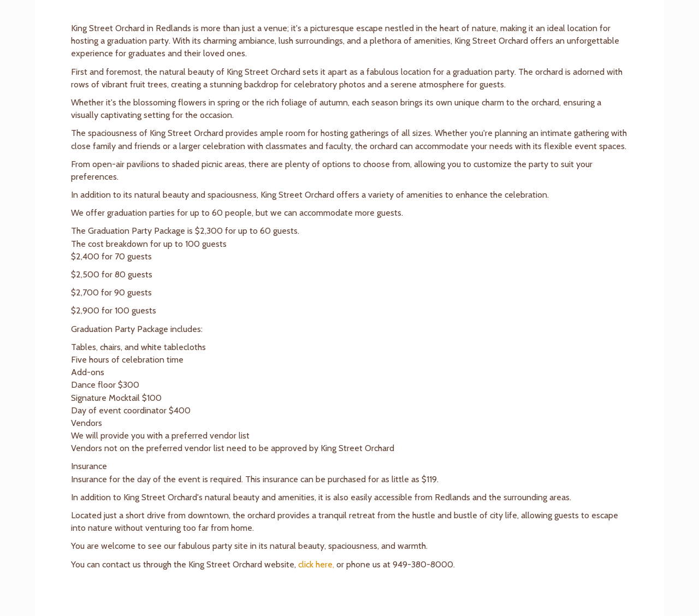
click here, (316, 564)
